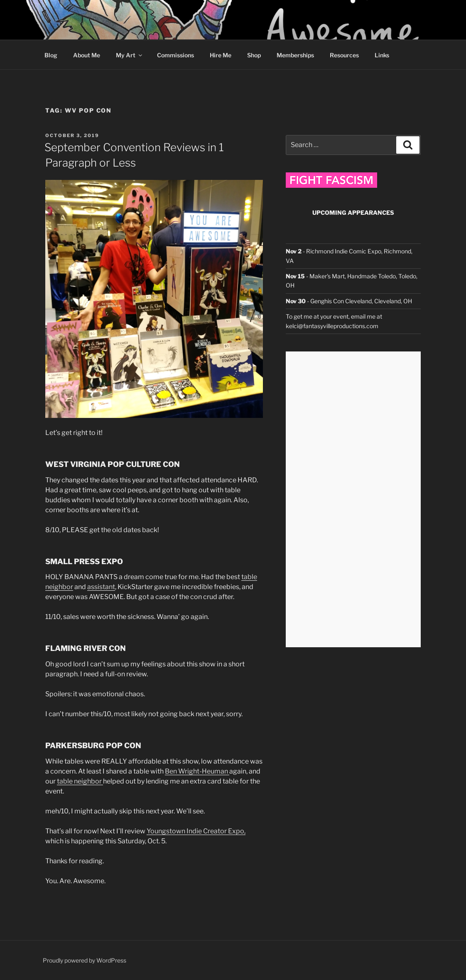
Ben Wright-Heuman (197, 771)
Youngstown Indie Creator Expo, (196, 831)
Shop (254, 55)
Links (382, 55)
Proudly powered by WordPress (85, 960)
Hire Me (221, 55)
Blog (51, 55)
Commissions (175, 55)
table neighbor (80, 781)
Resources (344, 55)
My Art (130, 55)
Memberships (295, 55)
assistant (101, 587)
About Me (87, 55)
